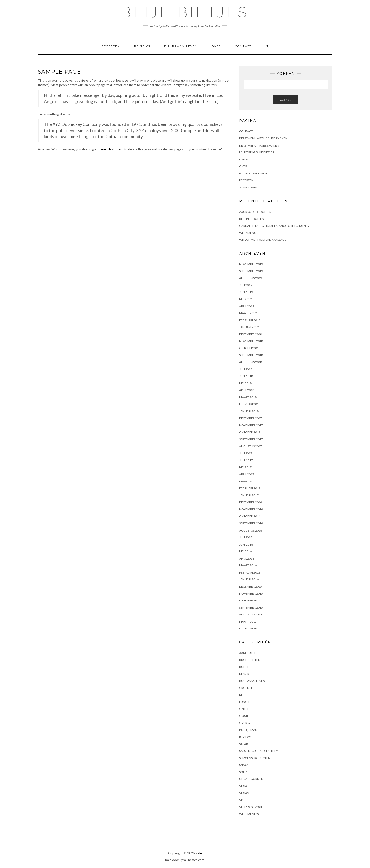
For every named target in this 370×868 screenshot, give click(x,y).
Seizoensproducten (255, 758)
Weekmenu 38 (250, 233)
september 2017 (251, 439)
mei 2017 (245, 467)
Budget (245, 667)
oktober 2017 (250, 432)
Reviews (142, 46)
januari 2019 (249, 327)
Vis (241, 800)
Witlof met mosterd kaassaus (263, 240)
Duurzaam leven (181, 46)
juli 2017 (246, 453)
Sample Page (249, 187)
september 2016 (251, 523)
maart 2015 (248, 621)
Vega (243, 786)
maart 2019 (248, 313)
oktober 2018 (250, 348)
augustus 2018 (251, 362)
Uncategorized (251, 779)
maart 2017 (248, 481)
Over (216, 46)
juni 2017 (246, 460)
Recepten (111, 46)
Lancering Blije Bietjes (256, 152)
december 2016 (251, 502)
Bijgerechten (250, 660)
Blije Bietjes (185, 12)
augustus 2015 (251, 614)
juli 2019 (246, 285)
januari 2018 (249, 411)
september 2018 (251, 355)
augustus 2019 (251, 278)
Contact (243, 46)
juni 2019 (246, 292)
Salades (245, 744)
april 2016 (247, 558)
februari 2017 (250, 488)
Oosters (246, 716)
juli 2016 (246, 537)
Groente (246, 688)
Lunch (244, 702)
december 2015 (251, 586)
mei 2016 (245, 551)
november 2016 (251, 509)
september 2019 (251, 271)
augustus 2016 (251, 530)
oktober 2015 (250, 600)
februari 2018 (250, 404)
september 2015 (251, 608)
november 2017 (251, 425)
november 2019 (251, 264)
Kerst (243, 695)
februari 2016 (250, 572)
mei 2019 (245, 299)
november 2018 (251, 341)
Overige (245, 723)
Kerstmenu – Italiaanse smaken (263, 138)
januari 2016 (249, 579)
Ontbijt (245, 159)
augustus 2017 (251, 446)
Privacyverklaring (254, 173)
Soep (243, 772)
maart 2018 (248, 397)
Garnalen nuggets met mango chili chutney (274, 226)
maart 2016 (248, 565)
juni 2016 (246, 544)
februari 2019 (250, 320)
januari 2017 (249, 495)
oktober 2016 (250, 516)
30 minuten (248, 653)
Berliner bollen (252, 219)
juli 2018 (246, 369)
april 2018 (247, 390)
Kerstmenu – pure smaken (259, 145)
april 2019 (247, 306)
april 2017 (247, 474)
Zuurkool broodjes (255, 212)
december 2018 (251, 334)
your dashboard (112, 149)
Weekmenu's (249, 814)
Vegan (244, 793)
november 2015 (251, 594)
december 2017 (251, 418)
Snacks (245, 765)
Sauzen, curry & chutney (259, 751)
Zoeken (286, 100)
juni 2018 (246, 376)
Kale (199, 853)
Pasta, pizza (248, 730)
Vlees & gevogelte (253, 807)
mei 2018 (245, 383)
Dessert (245, 674)
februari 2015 (250, 628)
